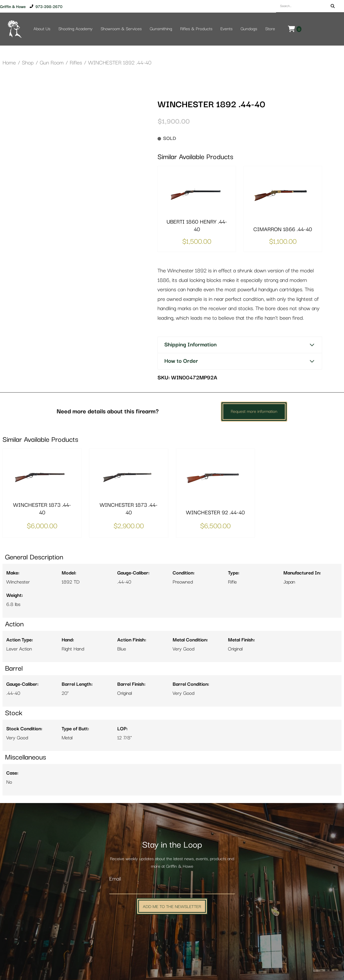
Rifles (76, 63)
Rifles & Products (196, 29)
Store (270, 29)
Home (9, 63)
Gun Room (52, 63)
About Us (42, 29)
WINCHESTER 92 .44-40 (215, 513)
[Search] (333, 6)
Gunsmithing (161, 29)
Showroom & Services (121, 29)
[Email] (172, 889)
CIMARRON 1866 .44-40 (283, 229)
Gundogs (249, 29)
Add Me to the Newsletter (172, 906)
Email (115, 879)
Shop (28, 63)
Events (226, 29)
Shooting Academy (75, 29)
